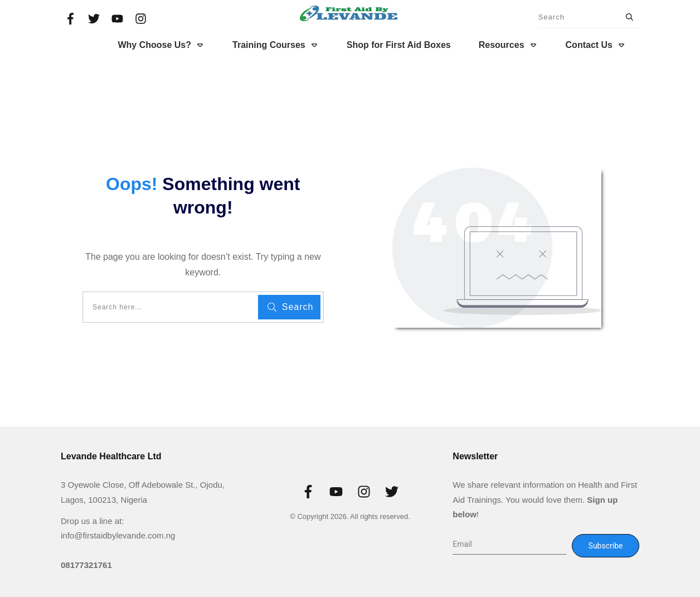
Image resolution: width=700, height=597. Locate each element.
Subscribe (606, 546)
